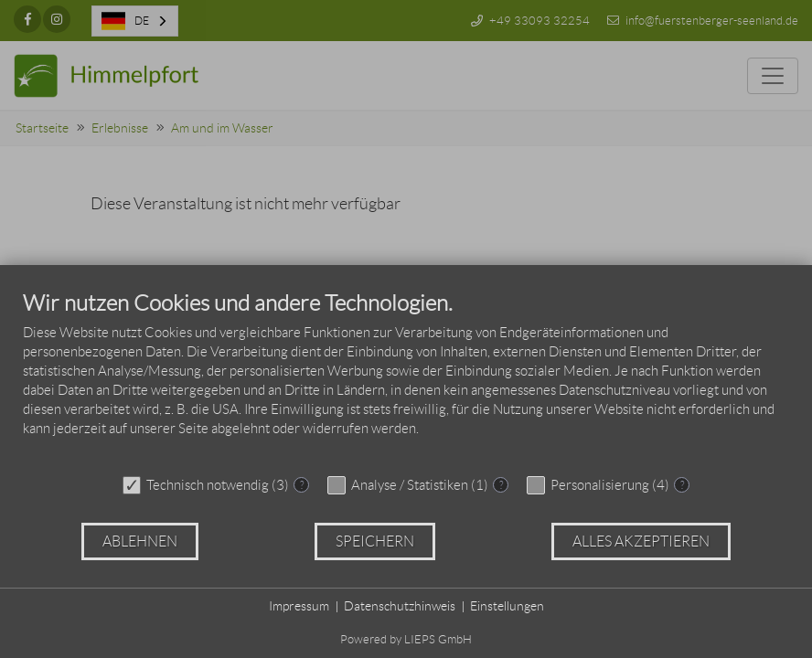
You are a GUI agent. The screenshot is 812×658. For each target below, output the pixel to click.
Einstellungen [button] (507, 606)
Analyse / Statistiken (410, 485)
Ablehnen (140, 541)
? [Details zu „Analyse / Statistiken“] (501, 485)
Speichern (375, 541)
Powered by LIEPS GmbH (406, 639)
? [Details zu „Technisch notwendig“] (302, 485)
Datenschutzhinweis (400, 606)
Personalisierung (600, 485)
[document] (406, 377)
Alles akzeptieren (641, 541)
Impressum (299, 606)
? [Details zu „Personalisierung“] (682, 485)
